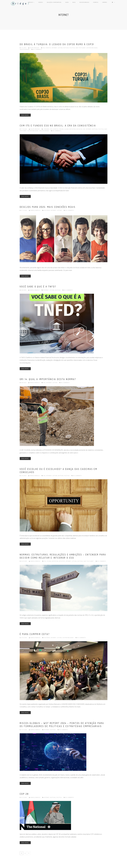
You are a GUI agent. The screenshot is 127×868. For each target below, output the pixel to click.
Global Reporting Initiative (73, 129)
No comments (37, 49)
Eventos (99, 3)
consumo (46, 129)
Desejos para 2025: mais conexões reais (48, 207)
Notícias (66, 48)
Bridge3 (38, 3)
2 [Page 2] (25, 853)
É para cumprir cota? (35, 634)
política (72, 48)
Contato (107, 3)
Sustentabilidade (92, 48)
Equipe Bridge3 (34, 48)
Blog (78, 3)
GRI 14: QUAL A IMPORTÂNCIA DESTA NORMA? (48, 379)
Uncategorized (25, 49)
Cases (72, 3)
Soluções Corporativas (60, 3)
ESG (44, 48)
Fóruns (61, 129)
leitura (60, 48)
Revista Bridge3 (88, 3)
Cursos (46, 3)
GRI (84, 129)
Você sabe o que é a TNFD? (38, 286)
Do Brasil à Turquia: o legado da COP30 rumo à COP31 (57, 44)
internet (54, 48)
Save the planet (81, 48)
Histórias (47, 210)
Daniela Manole (35, 210)
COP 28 (24, 794)
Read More (25, 115)
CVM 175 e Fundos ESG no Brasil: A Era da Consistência (58, 126)
